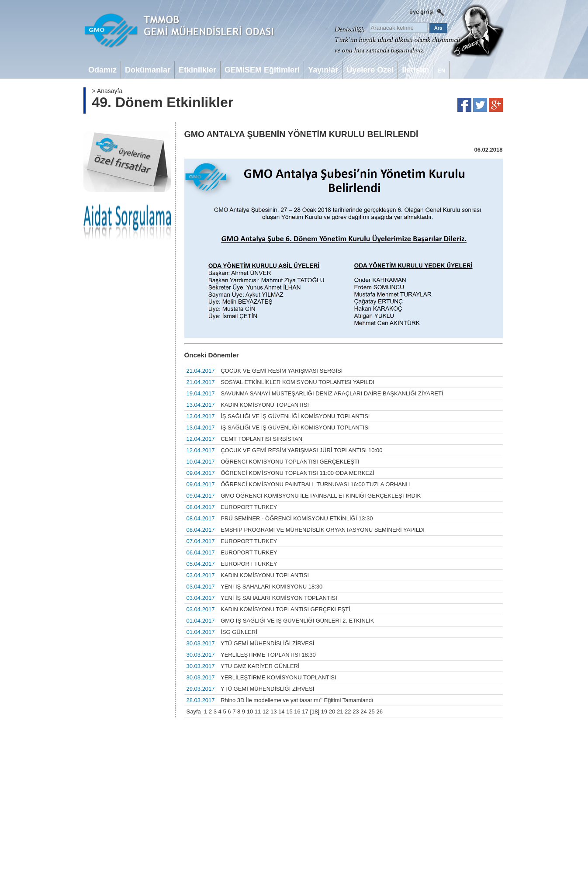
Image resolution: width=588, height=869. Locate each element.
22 (348, 711)
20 (332, 711)
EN (441, 71)
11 (258, 711)
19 (324, 711)
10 (250, 711)
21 (340, 711)
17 (305, 711)
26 (379, 711)
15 (289, 711)
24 (363, 711)
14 (281, 711)
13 (273, 711)
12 (266, 711)
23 (356, 711)
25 (371, 711)
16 (297, 711)
